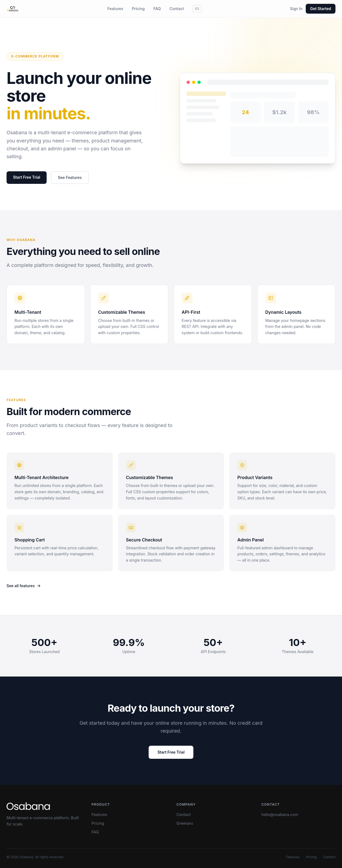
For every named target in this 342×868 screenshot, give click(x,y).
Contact (177, 9)
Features (115, 9)
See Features (70, 178)
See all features (24, 586)
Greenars (185, 823)
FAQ (157, 9)
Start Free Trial (27, 177)
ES (197, 9)
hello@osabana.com (280, 814)
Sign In (296, 9)
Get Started (321, 9)
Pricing (138, 9)
